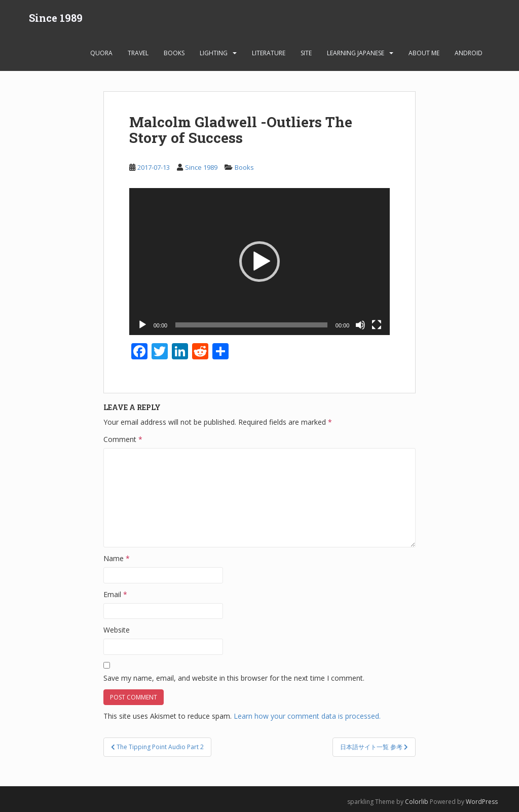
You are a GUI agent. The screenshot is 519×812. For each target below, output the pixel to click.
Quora (101, 53)
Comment (123, 439)
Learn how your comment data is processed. (307, 716)
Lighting (214, 53)
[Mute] (360, 325)
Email (115, 594)
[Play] (142, 325)
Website (117, 630)
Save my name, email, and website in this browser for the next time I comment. (234, 678)
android (469, 53)
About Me (424, 53)
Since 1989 (56, 18)
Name (117, 558)
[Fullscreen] (377, 325)
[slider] (251, 325)
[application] (260, 261)
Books (174, 53)
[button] (259, 262)
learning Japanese (356, 53)
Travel (138, 53)
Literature (269, 53)
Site (306, 53)
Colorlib (417, 802)
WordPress (482, 802)
